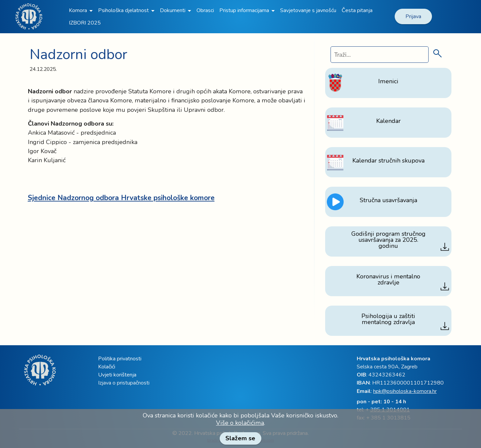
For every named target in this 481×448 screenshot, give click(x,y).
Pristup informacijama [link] (244, 10)
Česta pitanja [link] (357, 10)
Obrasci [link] (205, 10)
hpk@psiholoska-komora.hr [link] (405, 391)
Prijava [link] (413, 16)
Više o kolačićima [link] (240, 423)
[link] (478, 6)
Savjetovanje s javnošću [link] (308, 10)
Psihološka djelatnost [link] (123, 10)
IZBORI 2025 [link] (85, 23)
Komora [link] (78, 10)
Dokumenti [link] (173, 10)
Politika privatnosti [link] (120, 359)
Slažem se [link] (240, 438)
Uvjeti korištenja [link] (117, 375)
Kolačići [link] (107, 367)
